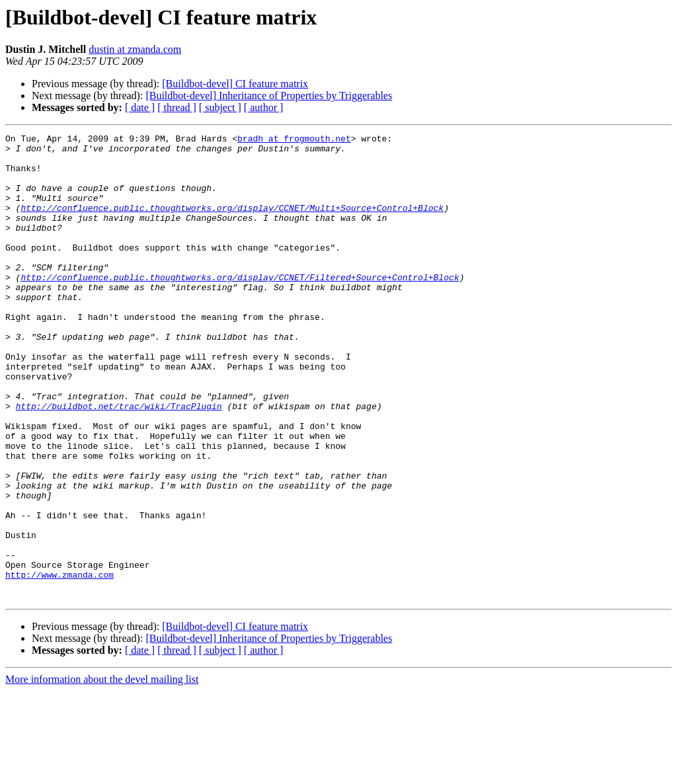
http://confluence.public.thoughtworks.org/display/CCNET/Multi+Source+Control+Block (232, 223)
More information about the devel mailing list (102, 772)
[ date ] (140, 107)
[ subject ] (220, 107)
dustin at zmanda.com (135, 49)
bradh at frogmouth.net (294, 140)
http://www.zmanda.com (60, 664)
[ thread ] (177, 107)
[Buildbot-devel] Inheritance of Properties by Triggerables (269, 96)
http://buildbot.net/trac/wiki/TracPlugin (119, 461)
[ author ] (264, 107)
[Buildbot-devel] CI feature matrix (235, 84)
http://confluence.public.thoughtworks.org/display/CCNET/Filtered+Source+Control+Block (240, 307)
